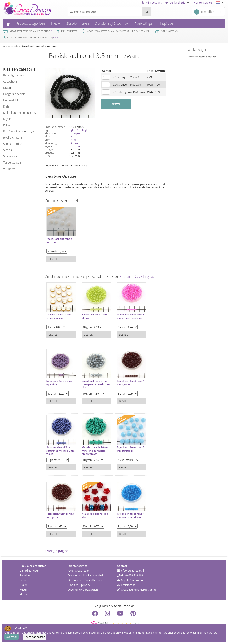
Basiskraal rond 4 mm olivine (95, 316)
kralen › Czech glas (137, 276)
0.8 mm (75, 146)
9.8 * (55, 37)
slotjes (7, 150)
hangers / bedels (14, 94)
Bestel (53, 259)
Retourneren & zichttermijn (85, 580)
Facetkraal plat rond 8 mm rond (59, 240)
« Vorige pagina (57, 551)
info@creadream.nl (130, 571)
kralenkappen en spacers (19, 113)
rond (74, 140)
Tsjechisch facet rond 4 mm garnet (131, 383)
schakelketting (13, 144)
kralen (7, 106)
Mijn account (152, 2)
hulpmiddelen (12, 100)
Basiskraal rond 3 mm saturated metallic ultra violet (61, 451)
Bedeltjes (25, 575)
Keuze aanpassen (35, 637)
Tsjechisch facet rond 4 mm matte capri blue (131, 515)
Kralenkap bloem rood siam (95, 515)
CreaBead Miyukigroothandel (137, 590)
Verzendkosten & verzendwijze (87, 575)
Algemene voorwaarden (83, 590)
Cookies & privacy (79, 585)
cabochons (10, 81)
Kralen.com (126, 585)
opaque (75, 133)
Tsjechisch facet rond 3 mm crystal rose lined (131, 316)
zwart (74, 136)
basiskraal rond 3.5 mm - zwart (40, 46)
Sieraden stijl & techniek (112, 23)
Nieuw (56, 23)
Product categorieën (31, 23)
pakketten (10, 125)
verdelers (9, 169)
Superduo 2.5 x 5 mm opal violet (59, 383)
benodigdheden (13, 75)
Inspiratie (166, 23)
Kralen (24, 585)
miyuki (7, 119)
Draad (23, 580)
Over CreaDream (79, 571)
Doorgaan (12, 637)
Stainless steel (13, 156)
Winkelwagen (197, 50)
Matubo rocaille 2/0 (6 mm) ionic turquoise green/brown (95, 451)
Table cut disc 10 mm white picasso (59, 316)
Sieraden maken (78, 23)
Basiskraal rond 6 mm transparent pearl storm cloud (96, 384)
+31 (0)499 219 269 (130, 575)
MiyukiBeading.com (131, 580)
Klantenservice (203, 2)
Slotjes (24, 594)
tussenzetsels (12, 162)
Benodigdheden (30, 571)
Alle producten (12, 46)
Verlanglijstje (178, 2)
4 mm (74, 143)
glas (73, 130)
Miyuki (24, 590)
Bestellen (204, 12)
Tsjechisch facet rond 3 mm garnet (60, 515)
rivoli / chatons (13, 137)
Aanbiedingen (144, 23)
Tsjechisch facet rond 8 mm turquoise (131, 449)
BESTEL (116, 104)
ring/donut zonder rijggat (19, 131)
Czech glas (83, 130)
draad (7, 88)
